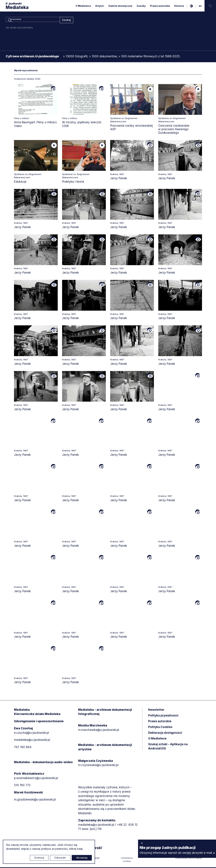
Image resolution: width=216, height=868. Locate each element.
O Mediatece (83, 6)
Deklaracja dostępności (165, 733)
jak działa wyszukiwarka (19, 28)
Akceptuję (82, 858)
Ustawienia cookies (127, 860)
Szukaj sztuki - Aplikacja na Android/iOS (168, 747)
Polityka (160, 728)
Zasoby (141, 6)
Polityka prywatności (163, 716)
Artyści (100, 6)
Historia (179, 6)
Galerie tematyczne (120, 6)
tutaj (80, 849)
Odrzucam (60, 858)
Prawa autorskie (160, 6)
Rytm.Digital (195, 858)
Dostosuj (39, 858)
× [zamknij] (142, 843)
